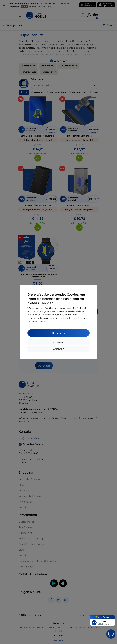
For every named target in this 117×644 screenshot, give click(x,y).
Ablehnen (59, 349)
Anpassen (59, 342)
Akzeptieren (59, 333)
